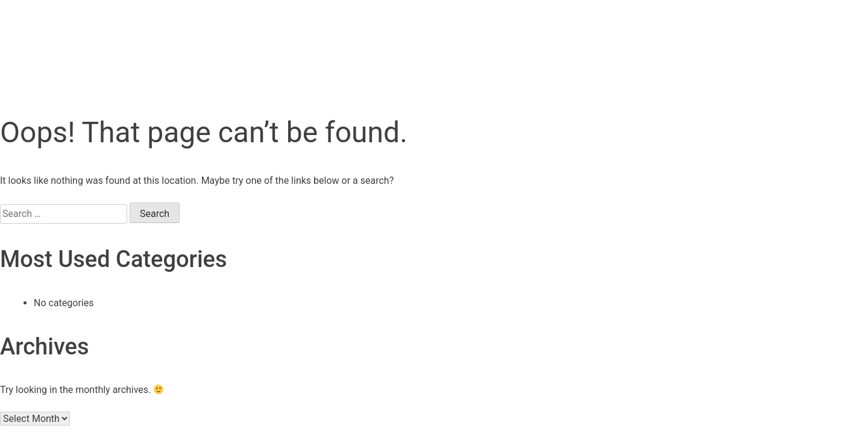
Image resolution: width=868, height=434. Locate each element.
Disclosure (478, 374)
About (559, 34)
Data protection (291, 373)
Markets (484, 34)
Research (325, 34)
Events (407, 34)
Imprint (388, 373)
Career (629, 34)
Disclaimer (583, 374)
